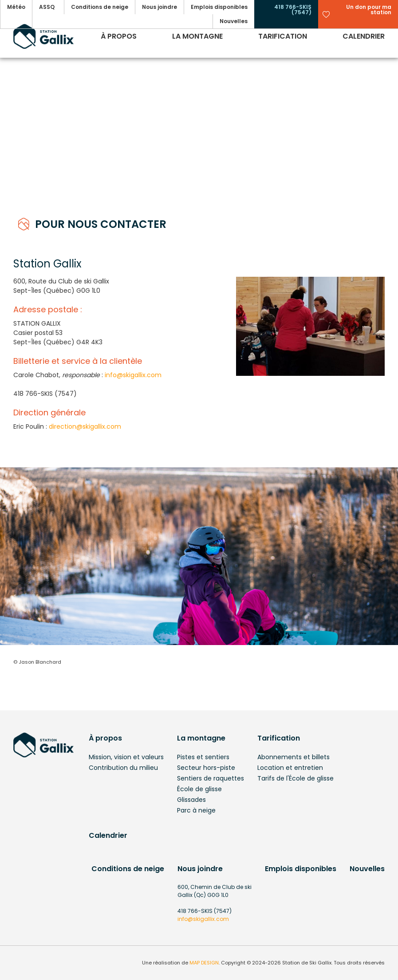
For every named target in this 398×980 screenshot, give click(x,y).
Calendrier (108, 835)
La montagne (201, 738)
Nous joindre (200, 869)
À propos (105, 738)
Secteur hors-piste (206, 768)
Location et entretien (290, 768)
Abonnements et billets (294, 757)
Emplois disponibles (301, 869)
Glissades (191, 800)
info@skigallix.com (133, 375)
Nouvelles (367, 869)
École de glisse (199, 789)
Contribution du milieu (123, 768)
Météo (16, 7)
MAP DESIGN (204, 963)
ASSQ (47, 7)
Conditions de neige (128, 869)
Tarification (279, 738)
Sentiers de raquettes (211, 778)
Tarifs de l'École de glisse (296, 778)
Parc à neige (196, 810)
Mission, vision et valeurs (126, 757)
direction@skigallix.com (85, 426)
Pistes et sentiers (203, 757)
